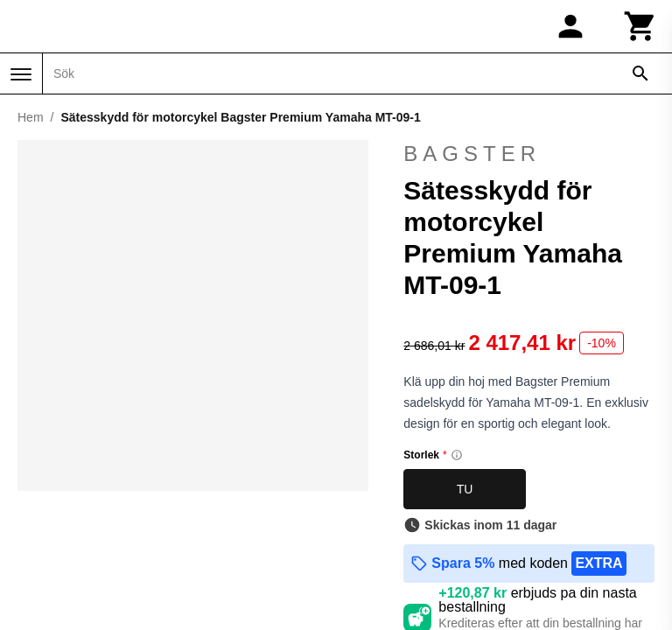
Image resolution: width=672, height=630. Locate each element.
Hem (31, 117)
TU (465, 489)
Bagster (472, 154)
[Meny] (21, 74)
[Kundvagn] (640, 26)
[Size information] (457, 455)
